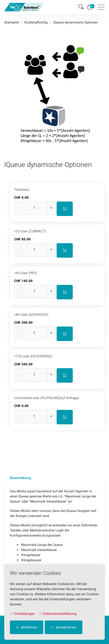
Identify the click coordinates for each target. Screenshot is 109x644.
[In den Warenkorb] (65, 209)
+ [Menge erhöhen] (51, 208)
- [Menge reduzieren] (18, 208)
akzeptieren (64, 627)
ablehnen (27, 627)
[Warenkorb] (90, 7)
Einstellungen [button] (22, 614)
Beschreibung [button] (20, 478)
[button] (81, 7)
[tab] (18, 478)
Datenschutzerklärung (57, 614)
